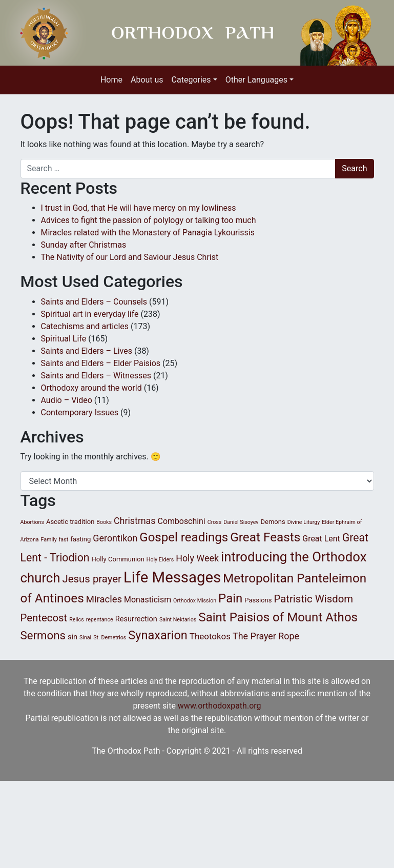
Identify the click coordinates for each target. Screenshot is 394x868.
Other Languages (256, 80)
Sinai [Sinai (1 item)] (85, 638)
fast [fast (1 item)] (64, 540)
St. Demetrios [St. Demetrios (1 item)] (110, 638)
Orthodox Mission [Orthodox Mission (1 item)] (195, 601)
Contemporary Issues (80, 412)
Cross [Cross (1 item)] (215, 522)
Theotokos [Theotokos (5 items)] (210, 636)
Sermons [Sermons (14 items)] (43, 635)
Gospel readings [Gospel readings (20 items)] (184, 537)
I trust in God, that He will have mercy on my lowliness (139, 208)
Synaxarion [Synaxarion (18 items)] (158, 635)
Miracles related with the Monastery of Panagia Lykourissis (148, 233)
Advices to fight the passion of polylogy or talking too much (149, 220)
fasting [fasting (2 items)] (80, 539)
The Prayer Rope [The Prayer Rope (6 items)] (266, 636)
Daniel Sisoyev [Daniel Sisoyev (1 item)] (241, 522)
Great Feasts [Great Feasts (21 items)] (265, 537)
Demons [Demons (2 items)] (273, 522)
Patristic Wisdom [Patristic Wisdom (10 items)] (313, 599)
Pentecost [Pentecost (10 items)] (44, 618)
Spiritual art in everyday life (90, 314)
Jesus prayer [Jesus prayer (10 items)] (92, 579)
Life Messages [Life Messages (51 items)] (172, 577)
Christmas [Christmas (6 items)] (135, 521)
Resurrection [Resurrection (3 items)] (136, 619)
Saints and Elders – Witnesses (96, 376)
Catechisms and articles (85, 326)
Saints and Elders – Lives (87, 351)
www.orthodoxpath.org (220, 706)
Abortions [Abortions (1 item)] (32, 522)
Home (111, 80)
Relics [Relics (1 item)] (76, 620)
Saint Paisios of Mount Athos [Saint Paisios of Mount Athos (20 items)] (278, 617)
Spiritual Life (64, 339)
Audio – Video (67, 400)
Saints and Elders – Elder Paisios (101, 363)
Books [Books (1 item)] (104, 522)
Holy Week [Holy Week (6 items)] (197, 558)
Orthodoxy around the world (91, 388)
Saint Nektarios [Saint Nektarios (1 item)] (178, 620)
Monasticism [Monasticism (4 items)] (148, 600)
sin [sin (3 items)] (72, 637)
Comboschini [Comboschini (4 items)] (182, 521)
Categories (191, 80)
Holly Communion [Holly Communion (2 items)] (118, 559)
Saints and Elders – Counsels (94, 302)
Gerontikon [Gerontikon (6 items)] (115, 538)
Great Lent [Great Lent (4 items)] (321, 539)
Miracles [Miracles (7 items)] (104, 599)
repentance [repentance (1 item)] (100, 620)
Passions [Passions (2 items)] (258, 600)
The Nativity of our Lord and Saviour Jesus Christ (130, 257)
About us (147, 80)
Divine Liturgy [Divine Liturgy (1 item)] (304, 522)
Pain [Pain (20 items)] (230, 598)
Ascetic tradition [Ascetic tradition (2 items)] (70, 522)
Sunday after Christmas (84, 245)
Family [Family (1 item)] (49, 540)
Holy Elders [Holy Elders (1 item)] (160, 560)
